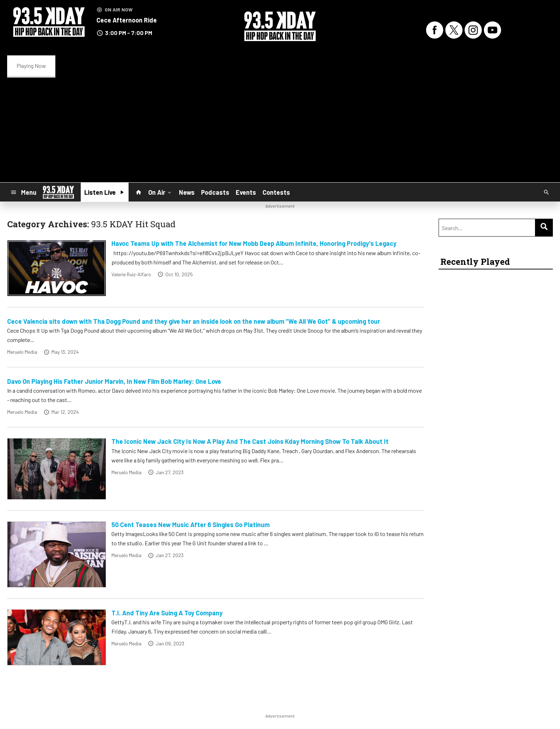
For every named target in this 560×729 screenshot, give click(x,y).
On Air (160, 192)
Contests (276, 192)
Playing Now (31, 66)
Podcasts (215, 192)
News (187, 192)
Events (246, 192)
